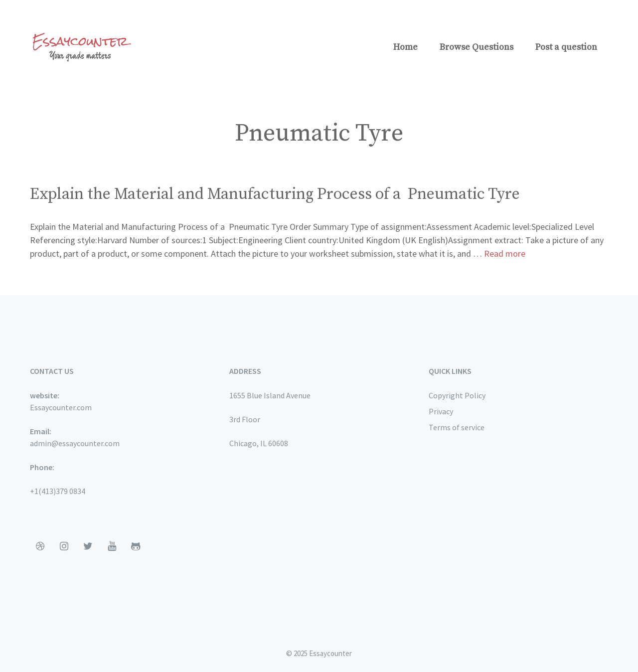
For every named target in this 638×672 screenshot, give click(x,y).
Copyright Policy (457, 395)
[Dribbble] (40, 546)
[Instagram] (64, 546)
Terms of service (457, 427)
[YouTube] (112, 546)
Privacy (441, 411)
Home (405, 47)
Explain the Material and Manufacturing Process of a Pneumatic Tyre (275, 194)
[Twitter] (88, 546)
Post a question (566, 47)
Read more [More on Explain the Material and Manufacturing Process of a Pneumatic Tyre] (505, 253)
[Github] (136, 546)
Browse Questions (477, 47)
